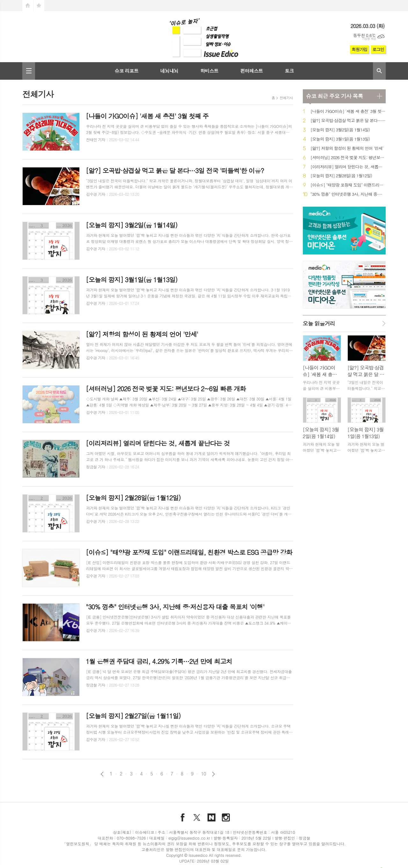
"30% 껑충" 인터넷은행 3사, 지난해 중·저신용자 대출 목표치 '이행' (348, 194)
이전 (102, 774)
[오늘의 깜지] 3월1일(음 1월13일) (340, 139)
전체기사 (286, 98)
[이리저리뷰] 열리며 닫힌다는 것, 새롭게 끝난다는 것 (348, 167)
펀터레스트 (252, 71)
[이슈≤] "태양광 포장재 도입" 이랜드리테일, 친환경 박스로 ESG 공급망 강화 (348, 185)
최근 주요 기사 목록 (334, 96)
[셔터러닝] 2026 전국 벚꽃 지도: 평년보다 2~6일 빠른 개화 (348, 158)
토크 (289, 71)
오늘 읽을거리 (319, 323)
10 (203, 774)
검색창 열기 (379, 71)
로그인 (378, 49)
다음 (213, 774)
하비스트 (209, 71)
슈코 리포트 (126, 71)
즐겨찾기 (39, 6)
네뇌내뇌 (169, 71)
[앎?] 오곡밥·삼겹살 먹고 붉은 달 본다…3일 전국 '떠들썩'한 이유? (348, 121)
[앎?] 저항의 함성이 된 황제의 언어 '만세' (347, 148)
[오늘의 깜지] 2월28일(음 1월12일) (341, 176)
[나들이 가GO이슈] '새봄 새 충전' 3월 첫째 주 (348, 111)
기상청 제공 (369, 39)
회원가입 (359, 49)
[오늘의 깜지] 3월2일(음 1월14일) (340, 130)
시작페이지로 (28, 6)
